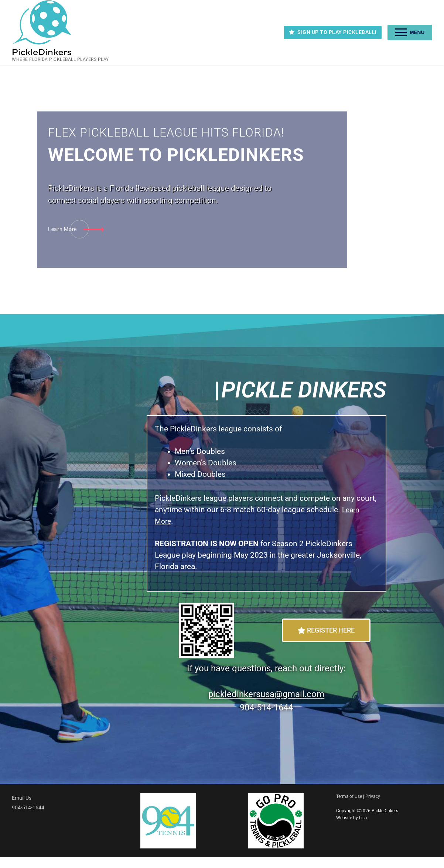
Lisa (363, 829)
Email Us (22, 809)
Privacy (373, 807)
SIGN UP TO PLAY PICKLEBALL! (333, 32)
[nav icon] (410, 32)
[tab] (403, 169)
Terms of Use (349, 807)
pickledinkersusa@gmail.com (266, 705)
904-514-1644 (28, 818)
